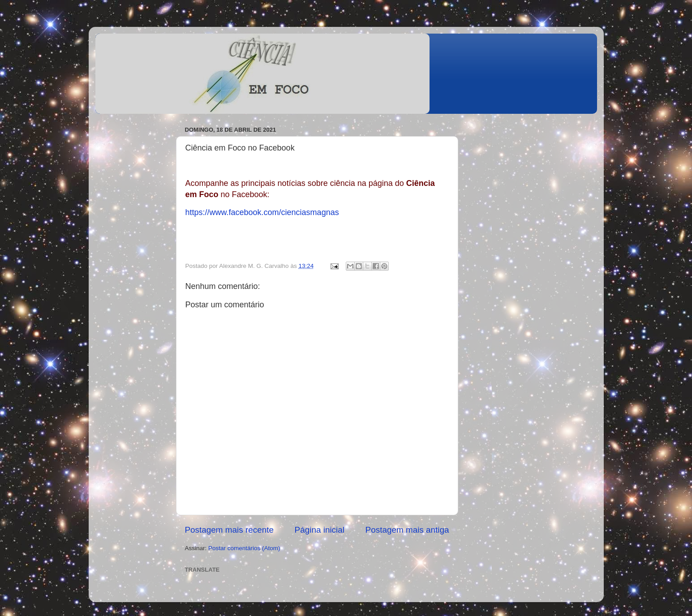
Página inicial (320, 530)
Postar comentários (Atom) (244, 548)
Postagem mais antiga (407, 530)
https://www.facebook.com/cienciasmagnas (262, 212)
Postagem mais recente (229, 530)
